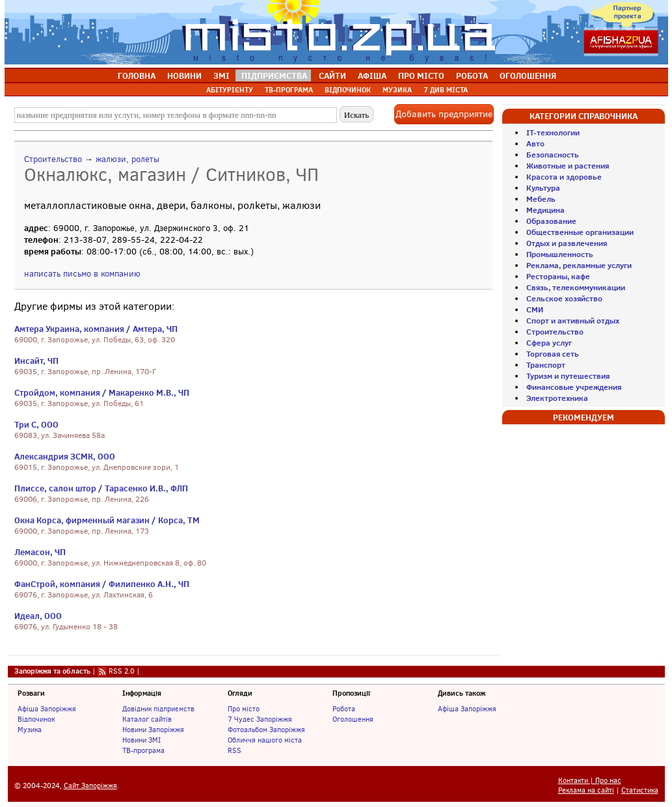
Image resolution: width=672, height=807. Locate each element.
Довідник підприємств (158, 709)
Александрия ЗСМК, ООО (65, 456)
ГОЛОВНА (137, 75)
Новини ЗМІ (141, 740)
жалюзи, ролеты (128, 159)
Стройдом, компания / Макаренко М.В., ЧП (102, 392)
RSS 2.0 (122, 671)
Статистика (640, 790)
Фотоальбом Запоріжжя (266, 730)
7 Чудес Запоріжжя (260, 719)
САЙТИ (332, 75)
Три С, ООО (36, 424)
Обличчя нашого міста (265, 740)
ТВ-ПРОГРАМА (289, 90)
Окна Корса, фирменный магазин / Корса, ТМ (107, 520)
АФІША (372, 75)
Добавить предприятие (444, 114)
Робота (344, 709)
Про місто (244, 709)
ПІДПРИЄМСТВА (274, 75)
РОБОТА (472, 75)
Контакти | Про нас (590, 781)
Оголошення (353, 719)
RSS (235, 750)
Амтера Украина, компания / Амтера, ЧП (96, 329)
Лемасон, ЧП (40, 552)
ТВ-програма (143, 750)
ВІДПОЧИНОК (348, 90)
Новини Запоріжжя (153, 730)
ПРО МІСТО (421, 75)
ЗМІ (222, 75)
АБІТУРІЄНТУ (230, 90)
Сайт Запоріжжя (90, 786)
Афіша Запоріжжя (47, 709)
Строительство (53, 159)
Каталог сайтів (147, 719)
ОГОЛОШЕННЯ (528, 75)
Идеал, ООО (38, 616)
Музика (30, 730)
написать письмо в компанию (82, 274)
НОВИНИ (184, 75)
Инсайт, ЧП (36, 361)
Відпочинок (36, 719)
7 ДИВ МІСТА (446, 90)
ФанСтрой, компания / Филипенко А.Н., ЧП (102, 584)
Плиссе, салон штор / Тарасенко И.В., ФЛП (101, 488)
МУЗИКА (397, 90)
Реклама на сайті (586, 790)
